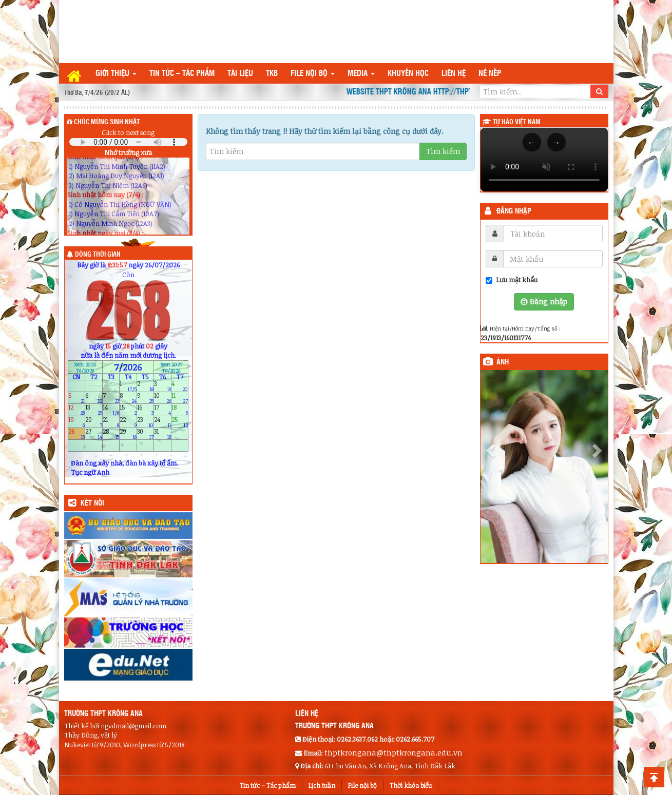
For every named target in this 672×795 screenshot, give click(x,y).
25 (180, 422)
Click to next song (128, 132)
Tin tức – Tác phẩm (182, 74)
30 (146, 433)
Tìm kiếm (443, 151)
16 (146, 410)
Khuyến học (408, 74)
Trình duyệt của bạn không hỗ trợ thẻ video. (544, 160)
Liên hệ (454, 74)
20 (94, 422)
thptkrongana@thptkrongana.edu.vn (393, 752)
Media (361, 74)
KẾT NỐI (92, 503)
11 (180, 398)
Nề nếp (490, 74)
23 (146, 422)
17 (162, 410)
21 (111, 422)
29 (128, 433)
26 (77, 433)
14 (111, 410)
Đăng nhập (514, 211)
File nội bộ (313, 74)
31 (162, 433)
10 (162, 398)
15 (128, 410)
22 (128, 422)
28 (111, 433)
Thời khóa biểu (411, 785)
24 (162, 422)
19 (77, 422)
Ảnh (503, 362)
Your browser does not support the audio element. (128, 142)
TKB (272, 74)
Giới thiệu (116, 74)
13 (94, 410)
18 (180, 410)
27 (94, 433)
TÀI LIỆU (240, 74)
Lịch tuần (322, 785)
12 (77, 410)
